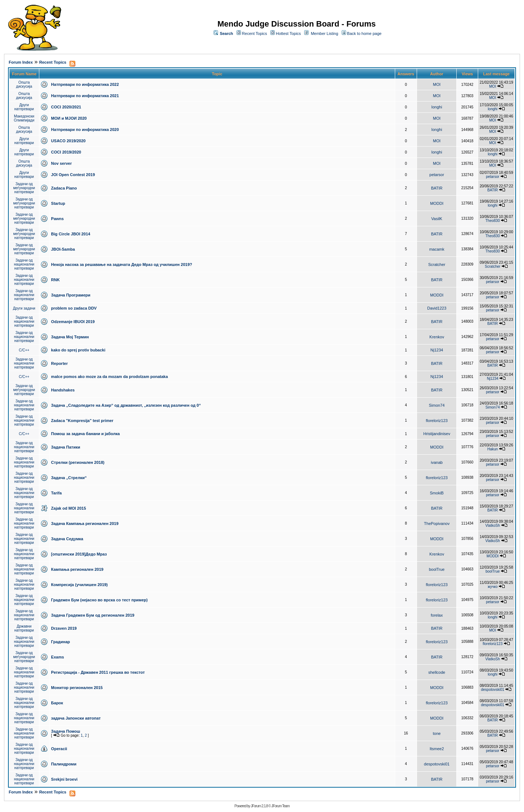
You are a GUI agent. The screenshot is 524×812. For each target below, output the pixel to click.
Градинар (60, 642)
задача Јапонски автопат (76, 718)
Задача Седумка (67, 539)
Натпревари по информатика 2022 (85, 84)
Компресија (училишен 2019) (79, 585)
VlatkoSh (493, 526)
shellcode (437, 672)
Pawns (57, 219)
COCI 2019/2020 (66, 152)
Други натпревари (24, 107)
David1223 (437, 308)
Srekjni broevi (64, 779)
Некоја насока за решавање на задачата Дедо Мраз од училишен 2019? (122, 264)
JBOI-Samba (63, 249)
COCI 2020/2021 (66, 107)
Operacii (59, 749)
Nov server (61, 163)
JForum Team (281, 806)
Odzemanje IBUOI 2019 (73, 322)
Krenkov (437, 337)
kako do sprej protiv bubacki (78, 350)
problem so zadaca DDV (74, 308)
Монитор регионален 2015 (77, 688)
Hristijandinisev (437, 434)
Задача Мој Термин (70, 337)
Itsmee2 (437, 749)
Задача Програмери (71, 295)
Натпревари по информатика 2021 (85, 96)
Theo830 (493, 221)
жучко (493, 587)
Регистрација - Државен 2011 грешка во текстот (98, 672)
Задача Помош (65, 731)
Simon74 (437, 405)
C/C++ (24, 350)
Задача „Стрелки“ (69, 478)
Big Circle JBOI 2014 (71, 234)
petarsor (437, 175)
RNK (55, 280)
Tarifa (56, 493)
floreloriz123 (437, 421)
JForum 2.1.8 (259, 806)
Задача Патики (65, 447)
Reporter (59, 363)
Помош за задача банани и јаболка (85, 434)
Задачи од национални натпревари (24, 264)
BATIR (437, 188)
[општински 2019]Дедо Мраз (79, 554)
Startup (58, 203)
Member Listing (324, 33)
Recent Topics (255, 33)
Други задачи (24, 308)
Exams (57, 657)
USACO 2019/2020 (68, 141)
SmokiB (437, 493)
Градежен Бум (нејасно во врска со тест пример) (99, 600)
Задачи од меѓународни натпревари (24, 188)
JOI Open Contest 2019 (73, 175)
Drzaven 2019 (64, 628)
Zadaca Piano (64, 188)
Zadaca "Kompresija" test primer (82, 421)
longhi (437, 107)
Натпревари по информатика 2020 (85, 130)
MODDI (437, 203)
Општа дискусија (24, 84)
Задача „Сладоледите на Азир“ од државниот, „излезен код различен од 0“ (126, 405)
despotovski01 (493, 690)
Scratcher (437, 264)
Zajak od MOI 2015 (68, 508)
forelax (437, 615)
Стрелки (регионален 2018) (78, 462)
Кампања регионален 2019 (77, 569)
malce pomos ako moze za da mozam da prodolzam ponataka (109, 377)
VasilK (437, 219)
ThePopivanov (437, 524)
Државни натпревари (24, 628)
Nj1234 (437, 350)
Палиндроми (64, 764)
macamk (437, 249)
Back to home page (364, 33)
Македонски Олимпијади (24, 118)
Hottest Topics (288, 33)
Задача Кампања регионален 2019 (85, 524)
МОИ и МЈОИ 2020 (69, 118)
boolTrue (437, 569)
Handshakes (63, 390)
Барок (57, 703)
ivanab (437, 462)
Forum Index (21, 62)
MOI (437, 84)
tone (437, 733)
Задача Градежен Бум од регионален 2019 (93, 615)
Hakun (493, 449)
